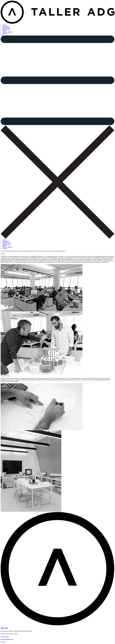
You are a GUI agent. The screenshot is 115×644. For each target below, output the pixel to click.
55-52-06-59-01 (5, 637)
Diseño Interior (6, 28)
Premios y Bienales (7, 32)
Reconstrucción (6, 29)
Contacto (5, 33)
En (3, 35)
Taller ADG (4, 628)
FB (1, 642)
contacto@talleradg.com (7, 639)
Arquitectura (6, 26)
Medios (4, 30)
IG (3, 642)
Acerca (4, 25)
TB (5, 642)
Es (1, 35)
